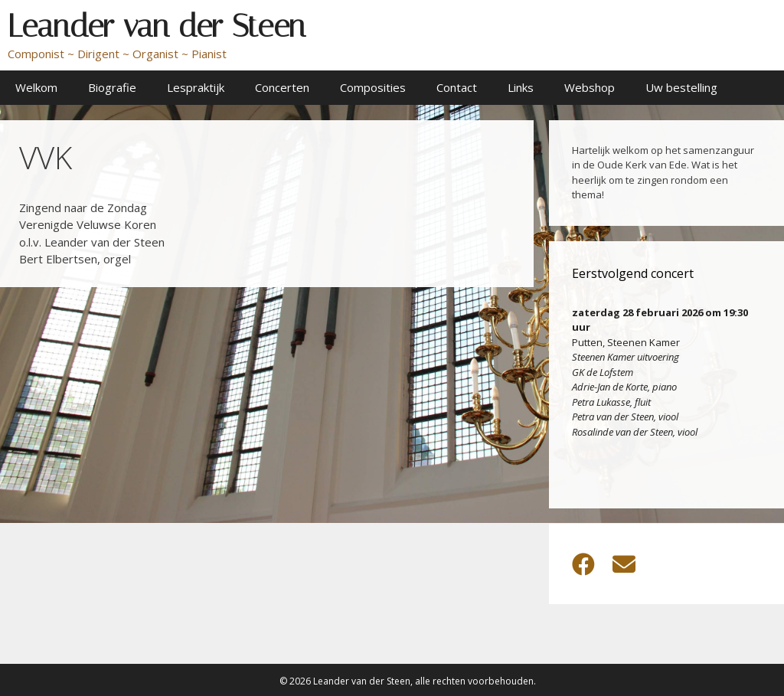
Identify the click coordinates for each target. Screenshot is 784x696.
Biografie (112, 87)
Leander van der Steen (157, 26)
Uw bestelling (681, 87)
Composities (373, 87)
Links (521, 87)
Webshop (590, 87)
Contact (457, 87)
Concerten (282, 87)
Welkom (36, 87)
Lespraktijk (196, 87)
